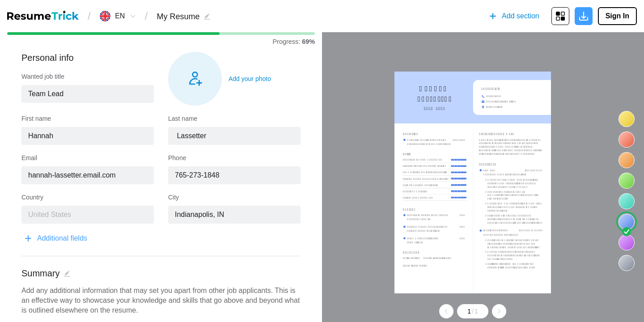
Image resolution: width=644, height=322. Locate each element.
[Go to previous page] (446, 311)
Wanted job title (43, 76)
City (174, 197)
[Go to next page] (499, 311)
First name (36, 119)
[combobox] (120, 16)
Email (29, 158)
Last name (183, 119)
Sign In (617, 16)
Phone (177, 158)
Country (32, 197)
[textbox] (88, 94)
